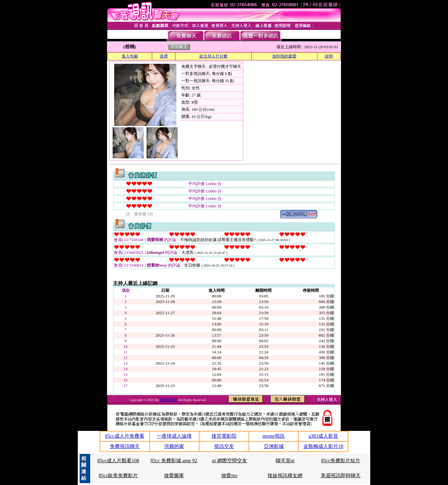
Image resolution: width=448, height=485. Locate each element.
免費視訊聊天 (125, 446)
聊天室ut (285, 461)
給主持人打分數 (214, 56)
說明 (329, 56)
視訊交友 (224, 446)
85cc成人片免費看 (125, 436)
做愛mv (229, 476)
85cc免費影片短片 (341, 461)
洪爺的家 (174, 446)
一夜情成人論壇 (174, 436)
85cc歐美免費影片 (118, 476)
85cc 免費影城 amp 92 (174, 461)
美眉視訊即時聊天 (341, 476)
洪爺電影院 (169, 400)
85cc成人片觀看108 (118, 461)
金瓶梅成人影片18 (323, 446)
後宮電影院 (224, 436)
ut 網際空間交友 (229, 461)
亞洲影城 (274, 446)
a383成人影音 (323, 436)
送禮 (164, 56)
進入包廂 (130, 56)
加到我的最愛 (284, 56)
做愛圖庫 (174, 476)
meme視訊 (274, 436)
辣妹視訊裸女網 (285, 476)
